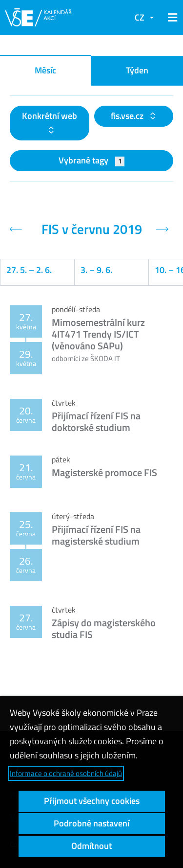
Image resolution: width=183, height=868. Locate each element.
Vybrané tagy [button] (91, 160)
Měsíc (45, 70)
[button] (171, 18)
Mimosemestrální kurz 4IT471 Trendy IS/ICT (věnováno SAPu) (98, 334)
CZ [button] (140, 17)
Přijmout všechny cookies (92, 801)
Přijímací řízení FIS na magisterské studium (96, 535)
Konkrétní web (50, 116)
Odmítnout (91, 846)
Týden (137, 70)
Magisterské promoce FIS (104, 472)
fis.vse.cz (128, 116)
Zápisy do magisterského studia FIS (104, 628)
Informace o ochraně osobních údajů (66, 773)
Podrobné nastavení (91, 823)
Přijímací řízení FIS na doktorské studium (96, 422)
